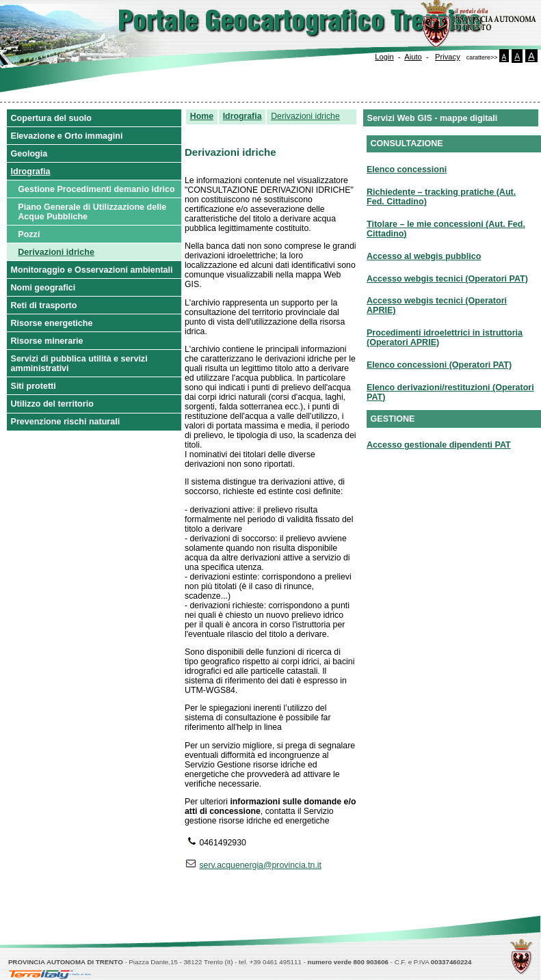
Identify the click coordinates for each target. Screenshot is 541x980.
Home (202, 116)
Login (384, 57)
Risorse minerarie (47, 341)
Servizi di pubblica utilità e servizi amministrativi (79, 364)
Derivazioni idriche (56, 252)
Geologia (29, 154)
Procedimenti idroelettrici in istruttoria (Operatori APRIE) (445, 338)
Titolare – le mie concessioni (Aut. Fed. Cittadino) (446, 229)
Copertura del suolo (52, 118)
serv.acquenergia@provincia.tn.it (260, 865)
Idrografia (31, 172)
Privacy (448, 57)
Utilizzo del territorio (52, 404)
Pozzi (29, 234)
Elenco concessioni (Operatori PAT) (439, 365)
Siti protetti (34, 386)
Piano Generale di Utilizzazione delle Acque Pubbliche (92, 212)
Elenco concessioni (407, 169)
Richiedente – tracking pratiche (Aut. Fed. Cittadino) (441, 197)
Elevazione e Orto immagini (67, 136)
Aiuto (413, 57)
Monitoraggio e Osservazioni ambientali (92, 270)
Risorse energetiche (52, 323)
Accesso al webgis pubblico (424, 256)
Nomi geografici (43, 288)
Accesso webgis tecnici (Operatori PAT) (447, 279)
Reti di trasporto (44, 305)
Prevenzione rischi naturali (66, 422)
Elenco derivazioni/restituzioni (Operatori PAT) (450, 392)
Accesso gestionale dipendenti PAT (439, 445)
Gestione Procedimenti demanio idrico (96, 189)
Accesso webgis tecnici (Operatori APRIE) (437, 305)
